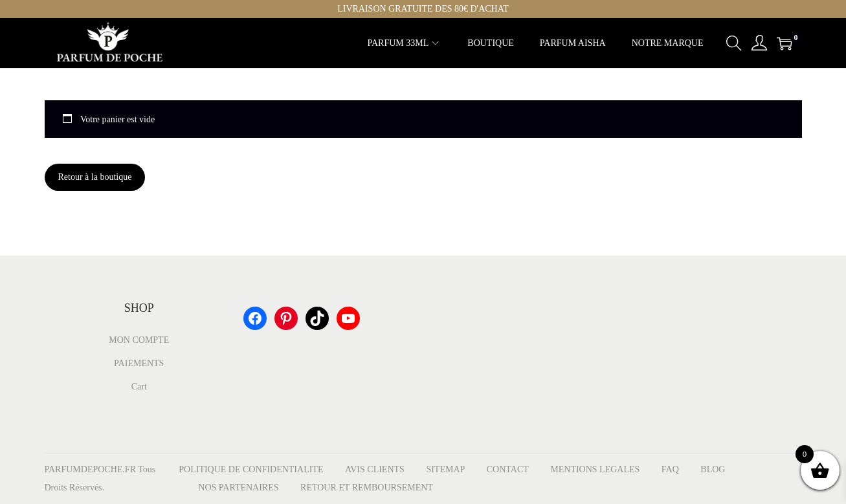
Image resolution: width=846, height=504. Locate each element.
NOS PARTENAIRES (238, 488)
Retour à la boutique (95, 177)
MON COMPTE (139, 340)
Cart (139, 387)
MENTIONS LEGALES (595, 469)
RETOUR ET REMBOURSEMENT (367, 488)
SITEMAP (445, 469)
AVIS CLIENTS (375, 469)
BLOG (713, 469)
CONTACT (508, 469)
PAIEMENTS (139, 363)
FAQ (670, 469)
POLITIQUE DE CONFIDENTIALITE (251, 469)
